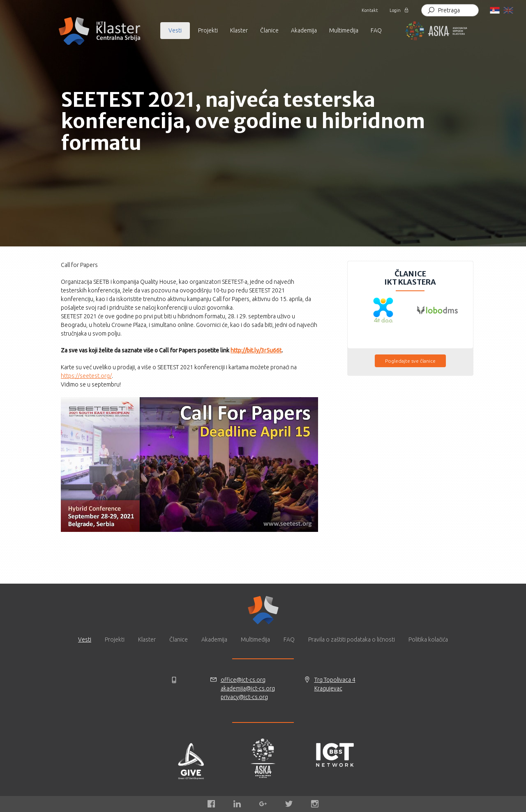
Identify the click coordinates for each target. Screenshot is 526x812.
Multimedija (255, 639)
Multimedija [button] (344, 30)
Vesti (85, 639)
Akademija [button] (304, 30)
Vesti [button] (175, 30)
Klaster (147, 639)
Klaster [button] (239, 30)
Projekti (208, 30)
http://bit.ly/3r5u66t (256, 350)
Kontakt (370, 10)
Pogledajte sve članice (410, 361)
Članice (269, 30)
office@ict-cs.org (243, 680)
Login (395, 10)
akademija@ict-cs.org (248, 688)
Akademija (214, 639)
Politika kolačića (428, 639)
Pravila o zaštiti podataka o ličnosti (352, 639)
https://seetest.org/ (86, 376)
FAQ (376, 30)
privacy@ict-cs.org (244, 697)
